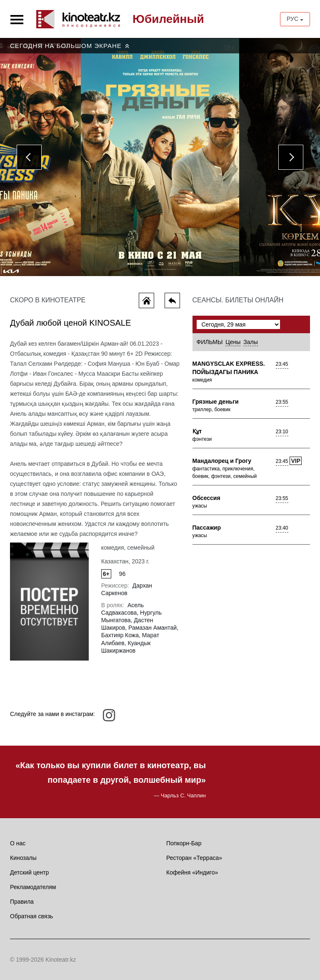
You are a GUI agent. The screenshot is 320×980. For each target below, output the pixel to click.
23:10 (282, 432)
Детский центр (29, 872)
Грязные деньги (216, 402)
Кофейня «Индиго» (192, 872)
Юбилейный (168, 19)
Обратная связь (31, 916)
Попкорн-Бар (184, 843)
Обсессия (206, 498)
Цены (233, 342)
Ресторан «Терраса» (194, 858)
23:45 (282, 364)
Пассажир (207, 528)
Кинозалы (23, 858)
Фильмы (210, 342)
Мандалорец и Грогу (222, 461)
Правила (22, 902)
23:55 (282, 402)
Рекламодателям (33, 887)
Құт (197, 431)
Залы (250, 342)
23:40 (282, 528)
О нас (18, 843)
